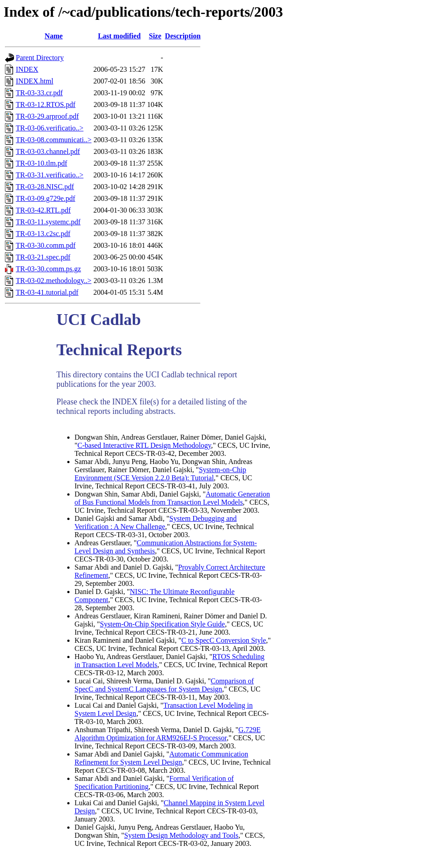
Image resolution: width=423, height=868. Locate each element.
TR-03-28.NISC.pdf (45, 187)
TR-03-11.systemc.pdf (48, 222)
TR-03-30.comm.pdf (46, 245)
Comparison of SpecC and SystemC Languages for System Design (164, 685)
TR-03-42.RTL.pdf (43, 210)
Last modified (119, 36)
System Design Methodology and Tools (181, 835)
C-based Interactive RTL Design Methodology (144, 445)
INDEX (27, 69)
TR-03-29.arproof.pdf (47, 116)
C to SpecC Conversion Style (224, 640)
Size (155, 36)
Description (183, 36)
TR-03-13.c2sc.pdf (43, 234)
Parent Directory (40, 58)
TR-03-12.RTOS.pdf (46, 104)
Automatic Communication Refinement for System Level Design (161, 758)
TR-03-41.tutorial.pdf (47, 292)
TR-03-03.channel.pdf (48, 151)
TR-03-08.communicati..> (54, 140)
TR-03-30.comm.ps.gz (48, 269)
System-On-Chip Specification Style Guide (162, 624)
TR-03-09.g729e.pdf (46, 198)
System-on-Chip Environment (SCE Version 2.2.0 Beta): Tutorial (160, 474)
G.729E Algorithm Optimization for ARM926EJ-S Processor (167, 734)
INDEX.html (35, 81)
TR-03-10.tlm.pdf (42, 163)
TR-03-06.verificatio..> (50, 128)
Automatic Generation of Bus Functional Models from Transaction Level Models (172, 498)
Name (54, 36)
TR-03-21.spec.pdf (43, 257)
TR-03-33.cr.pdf (39, 93)
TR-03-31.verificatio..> (50, 175)
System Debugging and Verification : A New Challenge (156, 522)
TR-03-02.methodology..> (54, 281)
